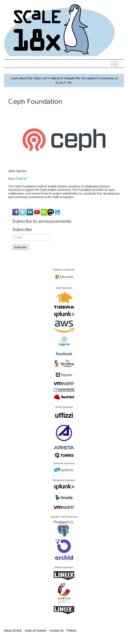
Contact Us (56, 631)
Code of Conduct (35, 631)
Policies (71, 631)
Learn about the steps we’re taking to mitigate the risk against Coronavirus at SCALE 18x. (64, 80)
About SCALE (13, 631)
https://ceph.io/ (17, 179)
